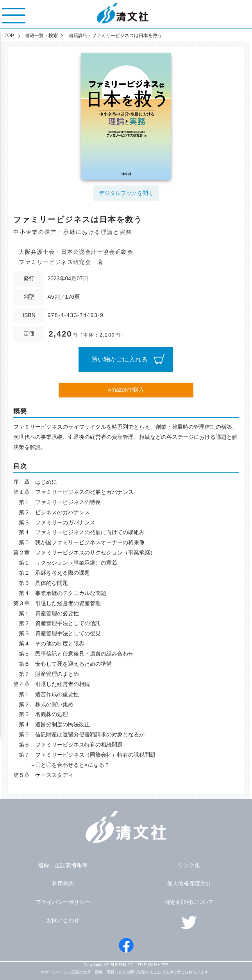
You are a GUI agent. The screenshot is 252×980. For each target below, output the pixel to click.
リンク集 (189, 865)
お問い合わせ (63, 920)
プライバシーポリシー (63, 902)
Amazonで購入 (126, 390)
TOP (9, 36)
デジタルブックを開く (126, 193)
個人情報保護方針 (189, 884)
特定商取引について (189, 902)
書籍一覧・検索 (41, 36)
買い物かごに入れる (120, 359)
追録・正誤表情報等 (63, 865)
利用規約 (63, 884)
